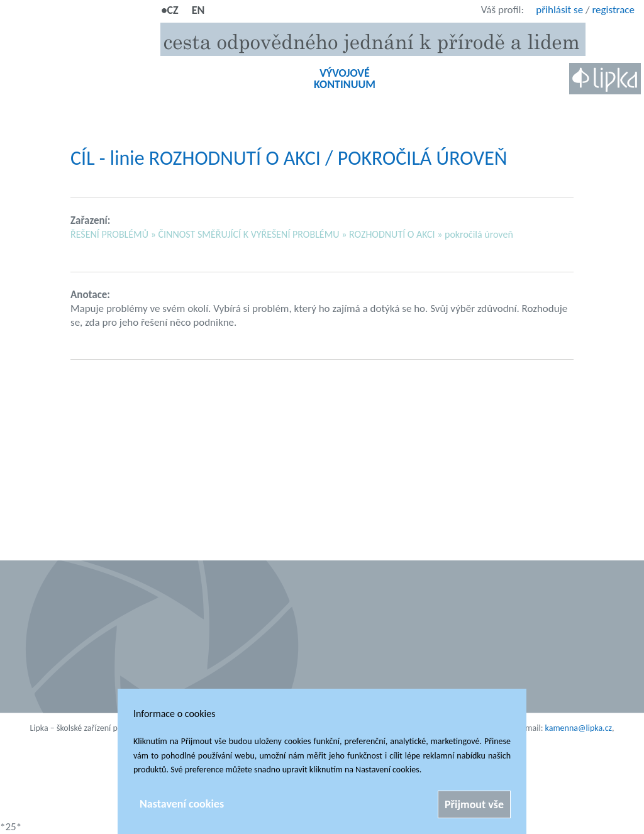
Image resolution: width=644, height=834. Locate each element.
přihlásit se (559, 10)
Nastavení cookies (182, 804)
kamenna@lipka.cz (579, 728)
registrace (613, 10)
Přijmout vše (474, 804)
